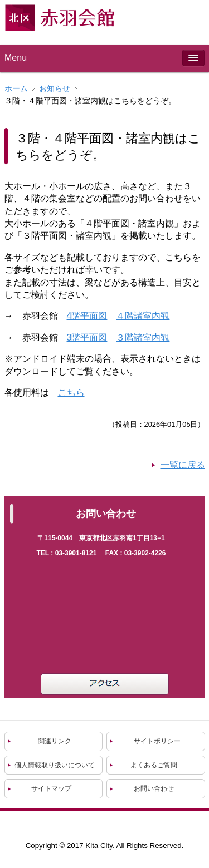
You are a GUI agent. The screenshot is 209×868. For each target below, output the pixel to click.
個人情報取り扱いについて (55, 765)
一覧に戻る (183, 465)
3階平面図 (87, 337)
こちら (71, 393)
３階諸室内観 (143, 337)
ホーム (16, 89)
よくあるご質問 (154, 765)
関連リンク (55, 741)
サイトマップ (51, 788)
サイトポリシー (157, 741)
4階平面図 (87, 316)
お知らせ (55, 89)
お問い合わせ (154, 788)
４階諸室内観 (143, 316)
